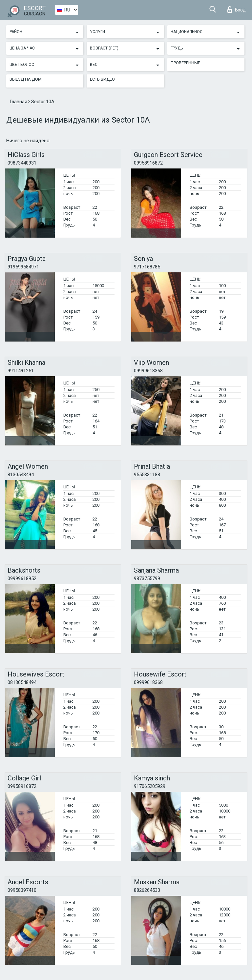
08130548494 (22, 682)
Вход (237, 10)
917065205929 (150, 786)
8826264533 (147, 890)
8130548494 (21, 475)
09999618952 (22, 578)
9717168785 (147, 267)
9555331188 (147, 475)
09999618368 (148, 371)
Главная (19, 102)
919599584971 (23, 267)
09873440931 (22, 163)
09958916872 (148, 163)
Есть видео (102, 79)
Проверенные (185, 63)
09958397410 (22, 890)
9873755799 (147, 578)
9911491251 (21, 371)
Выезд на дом (26, 79)
